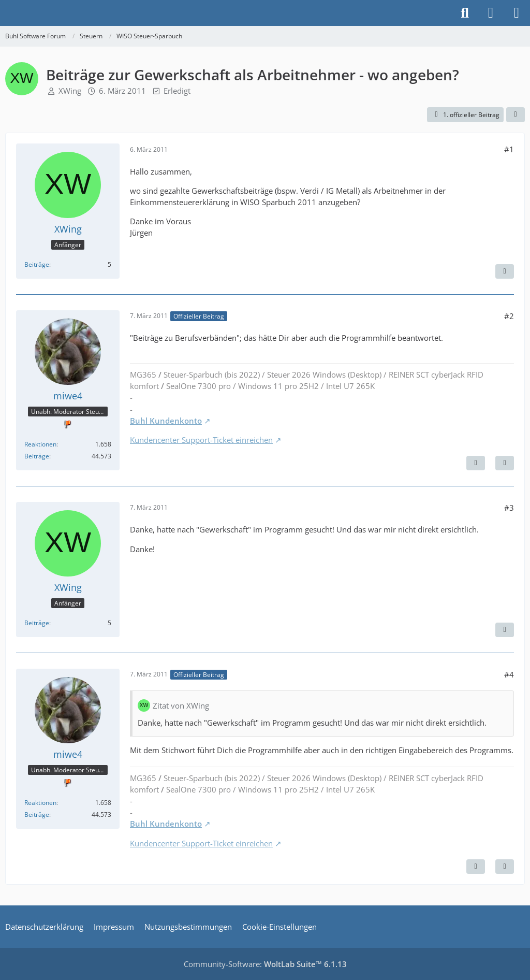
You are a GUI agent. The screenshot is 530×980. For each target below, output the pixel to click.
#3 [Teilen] (509, 508)
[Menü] (517, 13)
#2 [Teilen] (509, 316)
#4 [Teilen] (509, 674)
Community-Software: (265, 964)
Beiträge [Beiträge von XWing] (37, 264)
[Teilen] (516, 115)
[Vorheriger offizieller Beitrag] (476, 867)
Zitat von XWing (181, 705)
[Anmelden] (491, 13)
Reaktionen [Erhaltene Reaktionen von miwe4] (40, 444)
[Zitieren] (505, 271)
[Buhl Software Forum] (5, 13)
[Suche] (465, 13)
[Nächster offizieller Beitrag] (476, 463)
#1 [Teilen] (509, 149)
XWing (70, 91)
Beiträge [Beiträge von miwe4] (37, 456)
